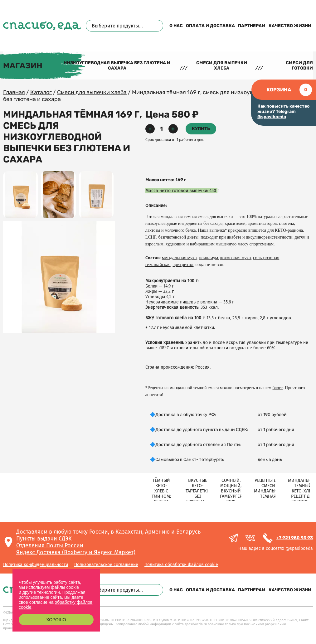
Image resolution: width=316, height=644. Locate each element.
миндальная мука (179, 258)
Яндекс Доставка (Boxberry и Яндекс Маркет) (76, 552)
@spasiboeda (272, 117)
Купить (201, 129)
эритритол (183, 264)
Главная (14, 92)
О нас (176, 26)
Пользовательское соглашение (106, 565)
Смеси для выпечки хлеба (222, 65)
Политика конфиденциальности (36, 565)
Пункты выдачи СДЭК (44, 539)
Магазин (23, 66)
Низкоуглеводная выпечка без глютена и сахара (117, 65)
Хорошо (56, 620)
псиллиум (208, 258)
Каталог (41, 92)
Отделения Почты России (50, 545)
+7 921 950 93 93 (295, 538)
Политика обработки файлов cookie (181, 565)
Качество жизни (290, 26)
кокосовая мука (236, 258)
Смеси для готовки (299, 65)
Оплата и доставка (210, 26)
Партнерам (252, 26)
